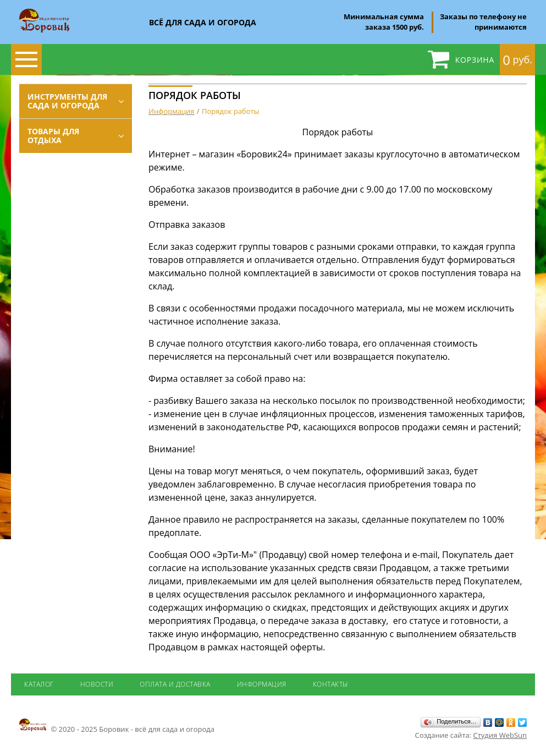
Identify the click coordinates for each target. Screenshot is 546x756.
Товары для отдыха (53, 136)
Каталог (39, 684)
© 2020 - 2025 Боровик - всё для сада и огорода (117, 726)
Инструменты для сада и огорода (67, 101)
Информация (262, 684)
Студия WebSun (500, 735)
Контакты (331, 684)
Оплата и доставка (175, 684)
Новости (97, 684)
